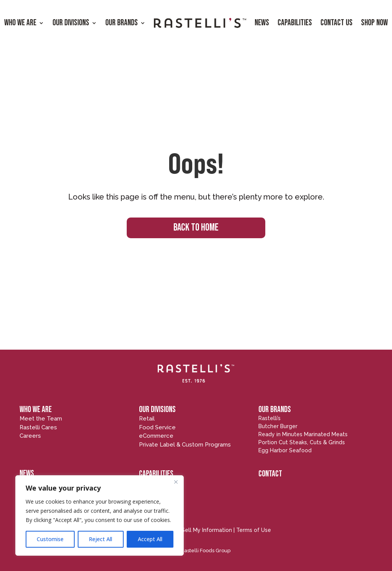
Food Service (157, 427)
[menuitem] (200, 23)
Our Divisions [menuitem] (71, 23)
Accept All (150, 539)
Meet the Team (41, 419)
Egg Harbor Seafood (285, 450)
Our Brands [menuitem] (122, 23)
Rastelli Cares (38, 427)
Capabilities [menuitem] (295, 23)
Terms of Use (254, 530)
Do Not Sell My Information (197, 530)
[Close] (176, 482)
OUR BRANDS (275, 410)
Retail (147, 419)
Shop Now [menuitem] (374, 23)
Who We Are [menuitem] (20, 23)
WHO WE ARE (36, 410)
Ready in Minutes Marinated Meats (303, 434)
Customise (50, 539)
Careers (30, 436)
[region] (100, 515)
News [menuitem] (262, 23)
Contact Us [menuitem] (336, 23)
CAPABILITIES (156, 474)
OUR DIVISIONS (157, 410)
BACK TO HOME (196, 228)
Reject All (100, 539)
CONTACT (270, 474)
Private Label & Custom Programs (185, 445)
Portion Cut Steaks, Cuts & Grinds (302, 442)
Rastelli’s (269, 418)
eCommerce (156, 436)
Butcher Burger (278, 426)
